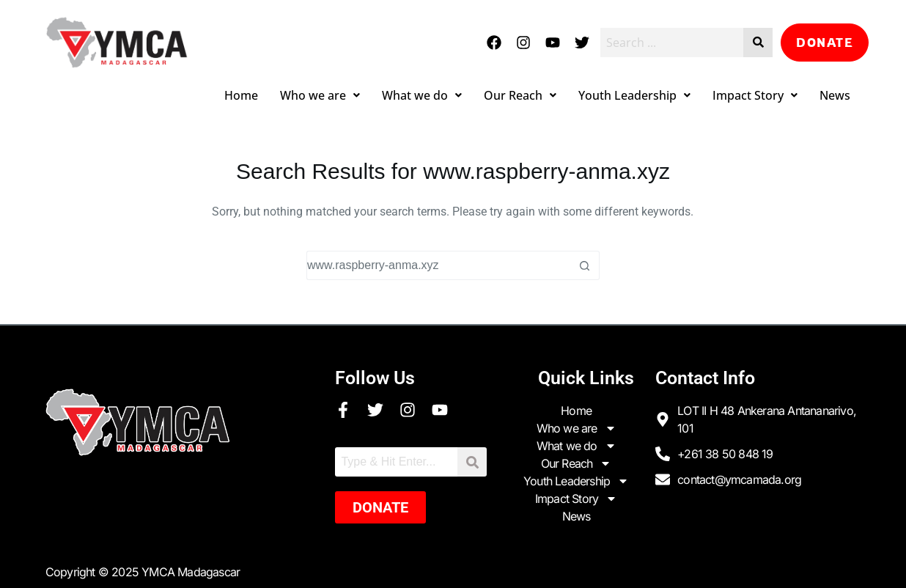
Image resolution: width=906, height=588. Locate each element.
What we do (422, 95)
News (835, 95)
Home (241, 95)
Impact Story (755, 95)
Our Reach (520, 95)
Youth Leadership (634, 95)
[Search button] (585, 265)
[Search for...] (438, 265)
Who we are (320, 95)
